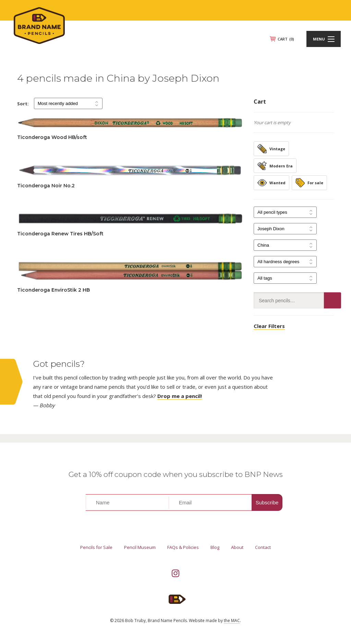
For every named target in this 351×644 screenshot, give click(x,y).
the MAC (232, 620)
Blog (215, 547)
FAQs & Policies (183, 547)
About (237, 547)
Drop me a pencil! (180, 396)
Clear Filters (269, 326)
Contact (263, 547)
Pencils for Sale (96, 547)
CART (286, 39)
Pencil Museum (140, 547)
